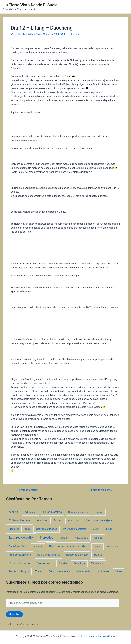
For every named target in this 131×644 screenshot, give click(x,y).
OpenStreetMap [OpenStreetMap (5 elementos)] (18, 546)
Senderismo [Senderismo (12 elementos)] (45, 563)
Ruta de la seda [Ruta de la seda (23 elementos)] (19, 563)
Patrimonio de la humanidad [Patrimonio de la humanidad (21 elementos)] (68, 546)
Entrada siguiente (103, 490)
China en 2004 (51, 34)
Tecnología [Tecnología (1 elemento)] (79, 563)
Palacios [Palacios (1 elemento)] (38, 547)
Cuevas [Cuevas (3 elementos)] (99, 512)
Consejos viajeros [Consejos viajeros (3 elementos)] (78, 512)
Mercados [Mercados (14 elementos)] (47, 538)
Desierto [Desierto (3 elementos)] (42, 521)
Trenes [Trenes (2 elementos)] (39, 571)
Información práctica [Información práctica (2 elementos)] (75, 529)
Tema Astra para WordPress (100, 636)
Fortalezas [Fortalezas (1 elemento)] (73, 521)
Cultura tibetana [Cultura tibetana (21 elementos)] (20, 520)
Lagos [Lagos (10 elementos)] (108, 529)
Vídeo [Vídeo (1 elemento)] (119, 571)
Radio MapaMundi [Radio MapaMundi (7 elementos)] (48, 555)
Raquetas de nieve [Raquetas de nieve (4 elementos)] (77, 555)
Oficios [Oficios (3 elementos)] (98, 538)
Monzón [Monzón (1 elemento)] (64, 538)
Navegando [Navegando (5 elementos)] (81, 538)
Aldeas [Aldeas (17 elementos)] (13, 512)
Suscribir (14, 614)
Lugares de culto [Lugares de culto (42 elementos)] (21, 537)
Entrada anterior (27, 490)
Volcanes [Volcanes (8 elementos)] (103, 571)
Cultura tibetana (70, 34)
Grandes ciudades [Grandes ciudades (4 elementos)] (47, 529)
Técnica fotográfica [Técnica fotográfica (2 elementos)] (60, 571)
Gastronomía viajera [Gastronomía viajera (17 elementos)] (99, 520)
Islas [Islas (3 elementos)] (95, 529)
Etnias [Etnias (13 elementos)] (57, 520)
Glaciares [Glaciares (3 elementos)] (14, 529)
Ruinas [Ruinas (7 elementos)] (98, 555)
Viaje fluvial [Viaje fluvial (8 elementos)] (84, 571)
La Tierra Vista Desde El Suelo (31, 5)
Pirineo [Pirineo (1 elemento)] (98, 547)
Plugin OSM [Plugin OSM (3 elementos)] (114, 547)
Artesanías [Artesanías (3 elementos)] (31, 512)
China (39, 34)
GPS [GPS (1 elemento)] (28, 529)
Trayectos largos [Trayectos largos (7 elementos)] (19, 571)
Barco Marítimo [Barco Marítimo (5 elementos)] (53, 512)
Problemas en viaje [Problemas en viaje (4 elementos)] (20, 555)
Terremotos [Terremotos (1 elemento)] (97, 563)
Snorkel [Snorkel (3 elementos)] (63, 563)
